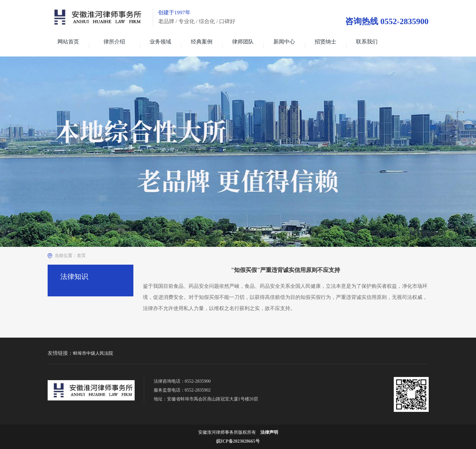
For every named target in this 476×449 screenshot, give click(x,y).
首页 (81, 256)
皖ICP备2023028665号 (238, 441)
